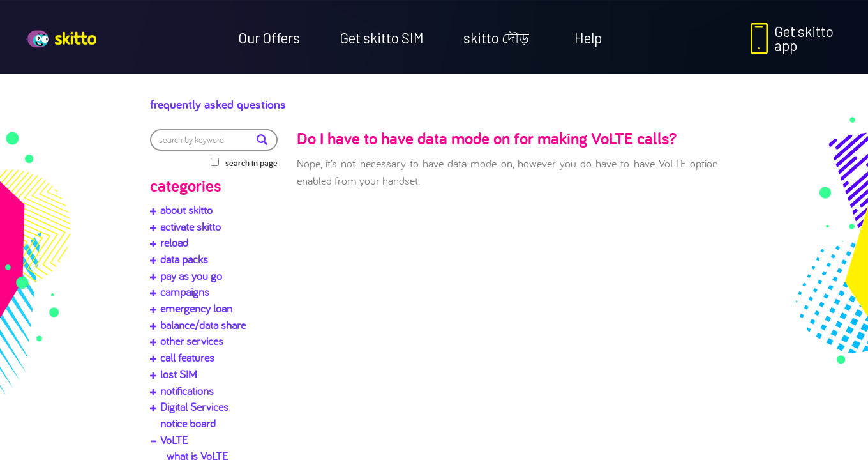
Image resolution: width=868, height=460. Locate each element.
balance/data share (203, 325)
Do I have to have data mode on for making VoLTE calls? (487, 138)
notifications (187, 391)
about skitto (186, 210)
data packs (184, 259)
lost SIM (179, 374)
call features (187, 357)
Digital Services (194, 407)
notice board (188, 423)
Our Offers (269, 38)
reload (174, 242)
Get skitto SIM (382, 38)
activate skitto (191, 226)
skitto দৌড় (496, 38)
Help (588, 38)
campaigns (185, 292)
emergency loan (196, 308)
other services (192, 341)
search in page (251, 163)
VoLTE (174, 440)
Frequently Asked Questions (259, 101)
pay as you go (191, 276)
